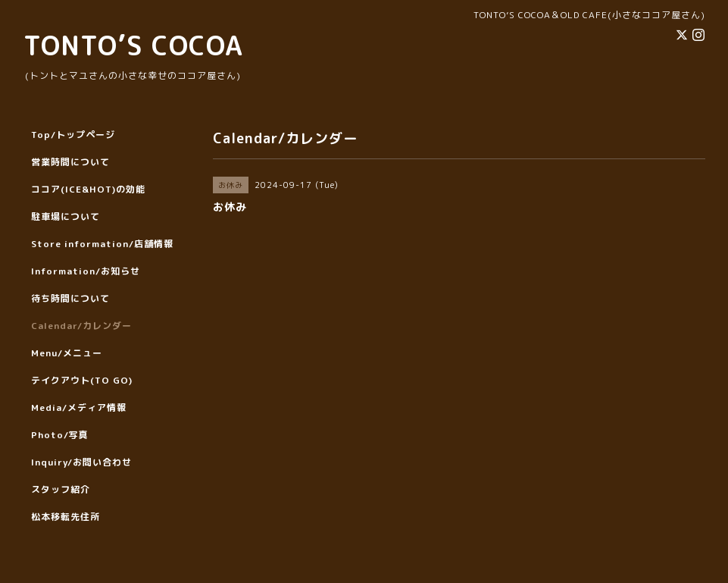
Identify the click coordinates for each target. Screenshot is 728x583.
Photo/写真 (60, 435)
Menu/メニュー (67, 353)
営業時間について (70, 162)
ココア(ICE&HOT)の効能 (88, 189)
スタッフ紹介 (61, 489)
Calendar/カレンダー (81, 326)
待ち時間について (70, 298)
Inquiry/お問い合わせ (81, 462)
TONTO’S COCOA (133, 45)
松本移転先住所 (66, 517)
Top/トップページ (73, 135)
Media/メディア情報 (79, 407)
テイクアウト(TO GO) (82, 380)
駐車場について (66, 216)
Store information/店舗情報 (102, 244)
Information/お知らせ (86, 271)
